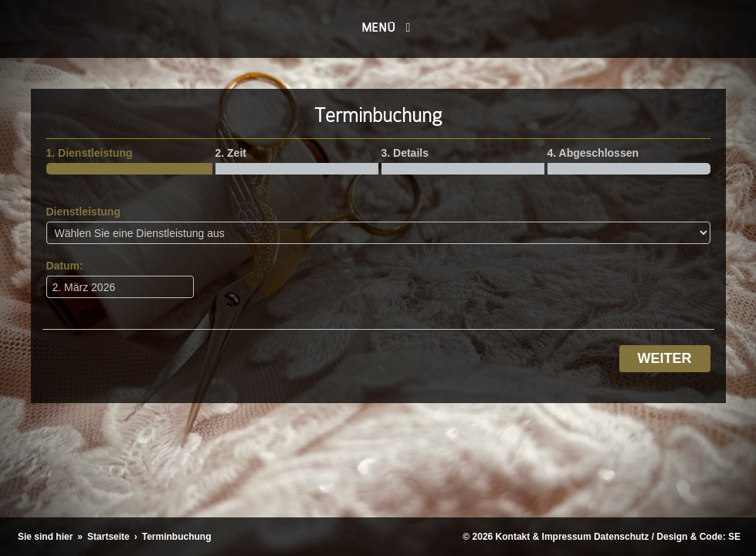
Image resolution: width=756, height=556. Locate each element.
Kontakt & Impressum (544, 537)
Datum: (65, 266)
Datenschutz (621, 537)
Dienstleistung (83, 212)
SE (734, 537)
